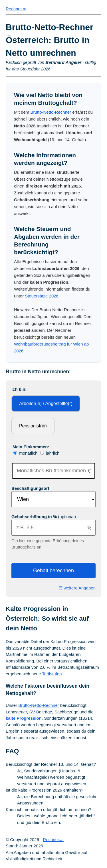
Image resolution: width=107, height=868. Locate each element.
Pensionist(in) (33, 426)
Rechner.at (16, 9)
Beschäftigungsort (30, 488)
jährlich (50, 453)
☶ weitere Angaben (77, 588)
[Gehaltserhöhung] (53, 528)
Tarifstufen (52, 674)
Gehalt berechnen (53, 571)
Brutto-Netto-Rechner (51, 112)
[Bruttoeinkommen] (53, 471)
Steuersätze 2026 (42, 296)
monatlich (26, 453)
